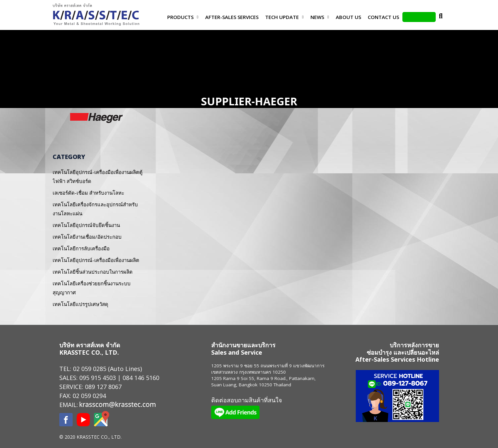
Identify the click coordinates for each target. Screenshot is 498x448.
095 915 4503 (98, 378)
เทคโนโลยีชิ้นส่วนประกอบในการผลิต (93, 272)
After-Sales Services (232, 17)
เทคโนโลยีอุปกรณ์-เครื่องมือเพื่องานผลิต (96, 260)
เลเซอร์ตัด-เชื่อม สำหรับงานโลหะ (88, 193)
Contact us (383, 17)
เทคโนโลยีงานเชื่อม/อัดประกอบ (87, 237)
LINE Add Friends (419, 17)
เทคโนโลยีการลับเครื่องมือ (81, 248)
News (317, 17)
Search (441, 17)
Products (180, 17)
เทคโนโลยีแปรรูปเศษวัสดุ (80, 304)
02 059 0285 (90, 369)
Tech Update (282, 17)
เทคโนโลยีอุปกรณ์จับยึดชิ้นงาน (86, 225)
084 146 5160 (141, 378)
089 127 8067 (103, 387)
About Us (348, 17)
